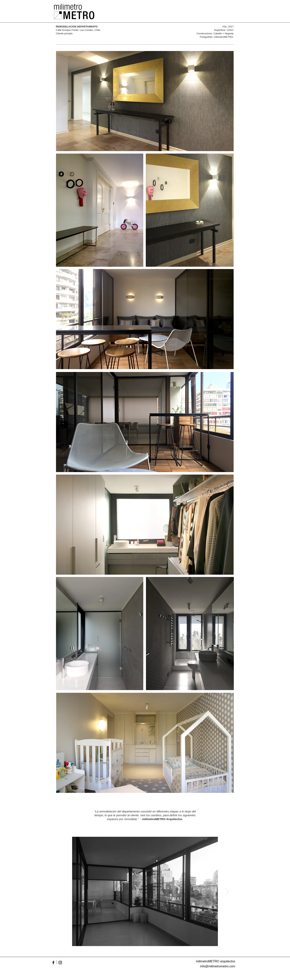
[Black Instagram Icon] (60, 963)
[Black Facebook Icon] (53, 963)
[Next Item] (227, 892)
